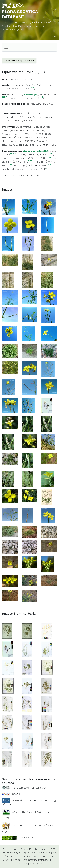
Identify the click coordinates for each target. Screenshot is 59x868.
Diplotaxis (16, 94)
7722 (51, 154)
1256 (30, 161)
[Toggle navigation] (6, 47)
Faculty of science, (40, 849)
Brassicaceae (18, 85)
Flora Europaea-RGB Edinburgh (29, 788)
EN (56, 36)
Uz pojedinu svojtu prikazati (19, 61)
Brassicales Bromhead (22, 79)
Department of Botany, (16, 849)
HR (51, 36)
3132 (32, 88)
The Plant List (27, 838)
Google (16, 794)
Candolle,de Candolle (24, 121)
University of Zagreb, (19, 853)
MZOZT (7, 860)
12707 (5, 97)
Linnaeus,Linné (10, 117)
